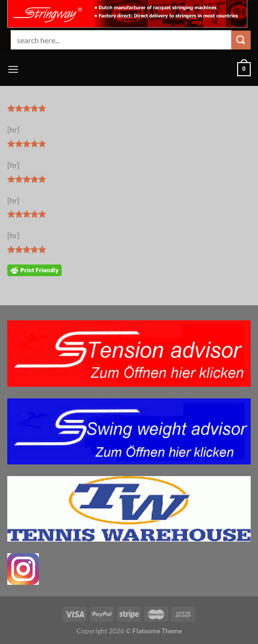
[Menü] (13, 69)
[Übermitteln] (241, 40)
